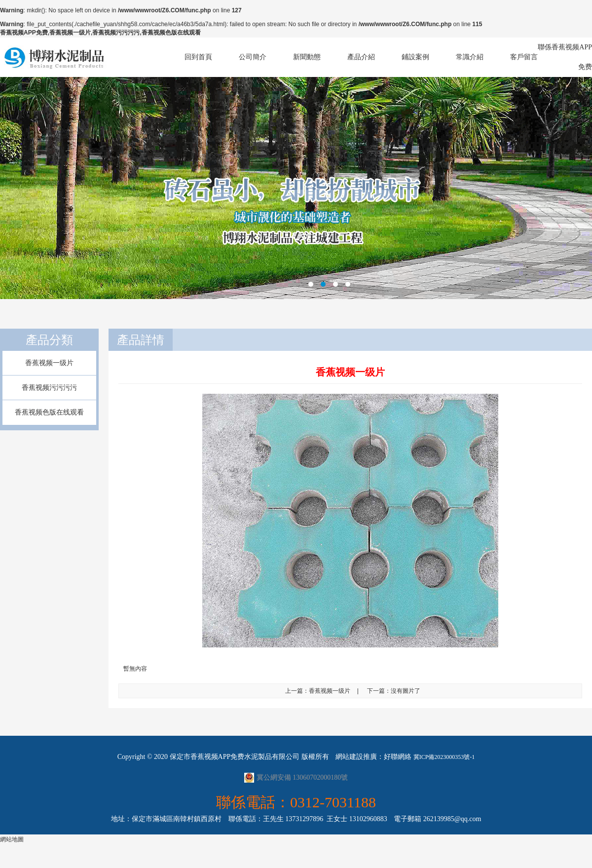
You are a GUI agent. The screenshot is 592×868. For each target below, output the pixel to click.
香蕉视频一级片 (49, 363)
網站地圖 (12, 839)
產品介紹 (361, 57)
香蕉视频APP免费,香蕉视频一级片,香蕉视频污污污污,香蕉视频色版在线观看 (100, 33)
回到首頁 (198, 57)
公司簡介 (253, 57)
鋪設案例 (415, 57)
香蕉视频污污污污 (49, 388)
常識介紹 (470, 57)
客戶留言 (524, 57)
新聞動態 (307, 57)
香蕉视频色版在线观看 (49, 412)
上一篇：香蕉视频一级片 (318, 691)
